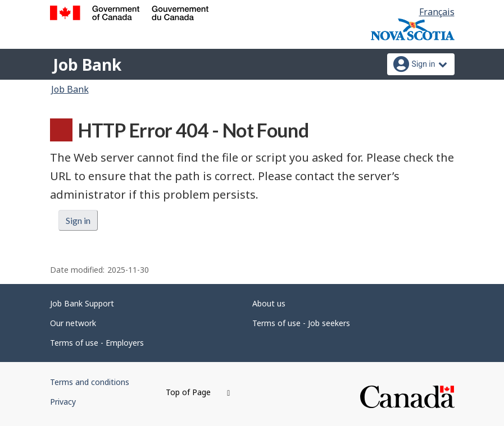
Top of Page (198, 392)
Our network (73, 323)
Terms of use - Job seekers (301, 323)
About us (269, 303)
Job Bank (87, 65)
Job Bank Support (82, 303)
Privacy (63, 402)
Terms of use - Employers (97, 343)
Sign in (78, 220)
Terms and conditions (90, 382)
